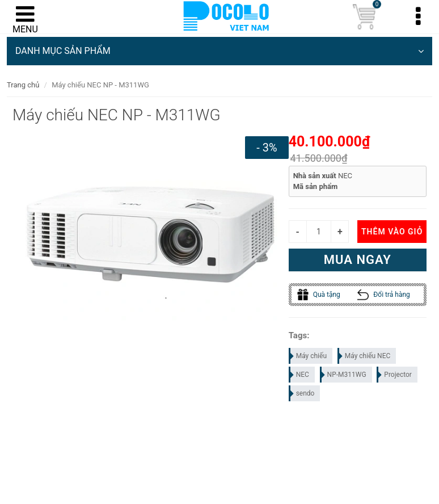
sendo (302, 393)
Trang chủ (23, 85)
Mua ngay (358, 260)
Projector (395, 375)
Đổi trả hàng (384, 295)
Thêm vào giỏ (392, 232)
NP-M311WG (344, 375)
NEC (299, 375)
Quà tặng (319, 295)
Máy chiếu (308, 356)
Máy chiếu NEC (365, 356)
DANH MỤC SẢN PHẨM (220, 51)
